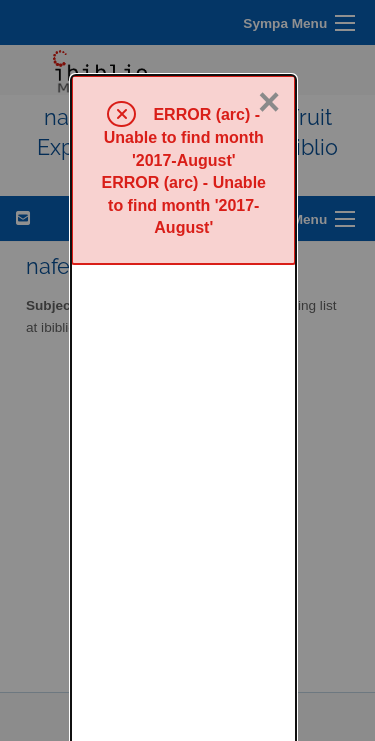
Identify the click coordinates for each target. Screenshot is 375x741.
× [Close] (269, 27)
